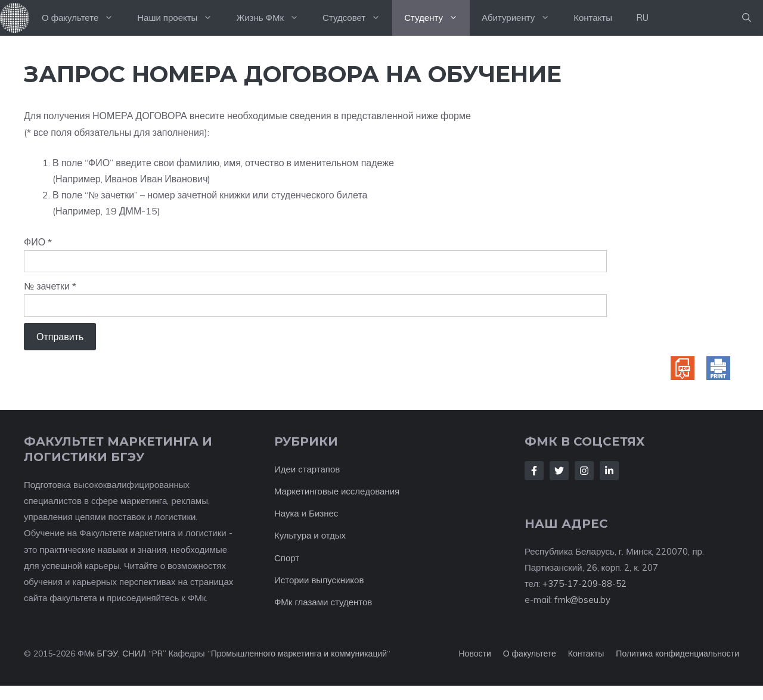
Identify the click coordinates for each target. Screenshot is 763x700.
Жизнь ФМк (273, 18)
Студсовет (357, 18)
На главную (15, 18)
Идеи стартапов (307, 469)
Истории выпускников (319, 580)
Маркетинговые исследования (337, 491)
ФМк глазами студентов (323, 602)
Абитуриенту (522, 18)
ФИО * (38, 242)
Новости (475, 654)
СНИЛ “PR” (144, 654)
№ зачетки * (50, 286)
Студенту (437, 18)
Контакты (593, 18)
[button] (747, 18)
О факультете (83, 18)
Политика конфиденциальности (677, 654)
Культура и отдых (310, 535)
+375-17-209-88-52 (584, 584)
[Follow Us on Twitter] (559, 471)
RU (642, 18)
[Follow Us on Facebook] (534, 471)
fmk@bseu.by (582, 600)
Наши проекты (181, 18)
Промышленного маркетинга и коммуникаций (299, 654)
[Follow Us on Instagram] (584, 471)
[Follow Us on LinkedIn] (609, 471)
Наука (287, 513)
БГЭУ (107, 654)
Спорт (287, 558)
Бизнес (323, 513)
